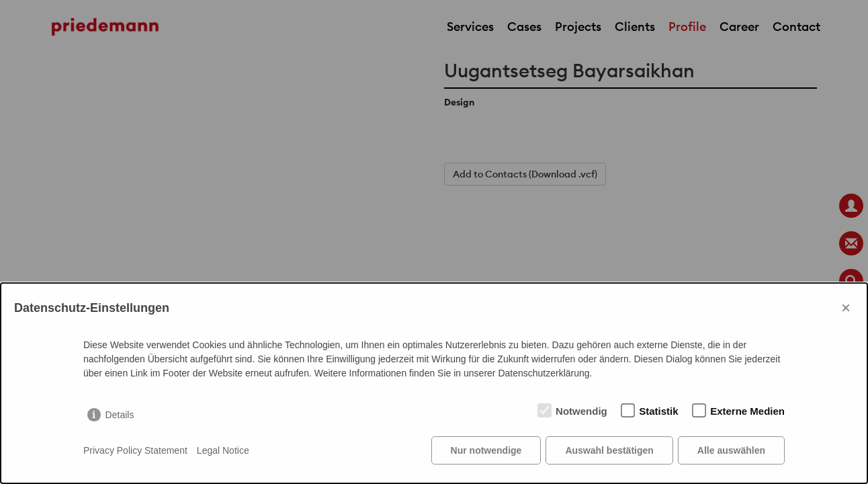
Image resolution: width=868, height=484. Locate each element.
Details (120, 415)
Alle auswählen (731, 450)
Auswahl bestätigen (609, 450)
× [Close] (846, 308)
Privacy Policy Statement (135, 450)
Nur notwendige (486, 450)
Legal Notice (223, 450)
